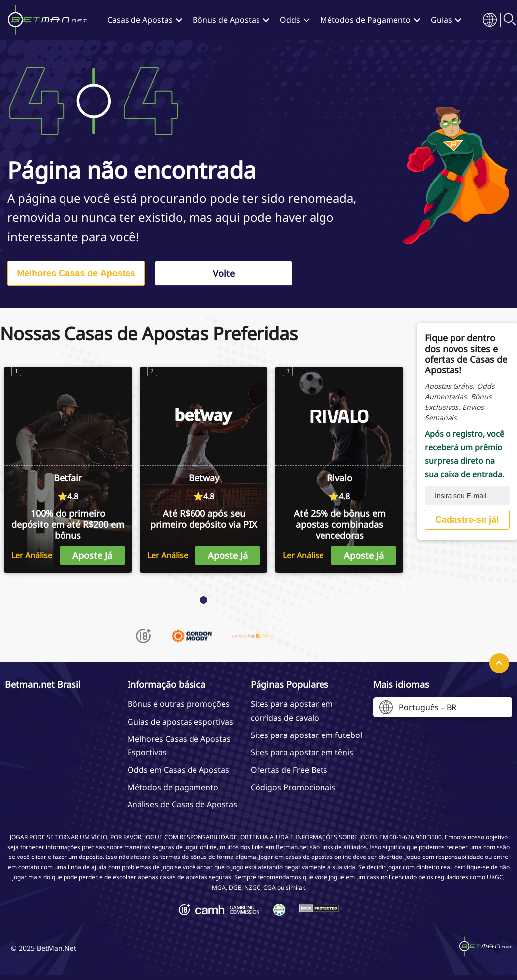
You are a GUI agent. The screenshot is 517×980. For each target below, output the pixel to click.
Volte (224, 273)
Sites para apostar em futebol (306, 735)
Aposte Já (92, 555)
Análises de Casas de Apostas (182, 804)
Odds (290, 20)
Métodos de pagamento (173, 787)
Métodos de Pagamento (365, 20)
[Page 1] (204, 600)
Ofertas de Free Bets (289, 770)
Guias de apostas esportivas (180, 722)
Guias (441, 20)
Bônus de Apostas (226, 20)
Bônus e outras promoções (179, 704)
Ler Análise (32, 555)
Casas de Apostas (140, 20)
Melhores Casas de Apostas (76, 273)
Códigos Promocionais (293, 787)
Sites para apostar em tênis (302, 752)
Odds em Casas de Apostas (178, 770)
